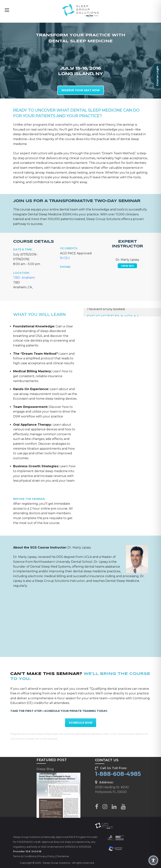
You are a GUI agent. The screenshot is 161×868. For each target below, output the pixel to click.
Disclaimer (63, 856)
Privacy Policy (46, 856)
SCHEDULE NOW (81, 723)
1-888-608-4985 (118, 774)
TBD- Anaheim (24, 278)
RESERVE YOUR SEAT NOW (81, 90)
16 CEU (65, 258)
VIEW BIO (127, 266)
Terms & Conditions (25, 856)
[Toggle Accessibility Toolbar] (153, 860)
